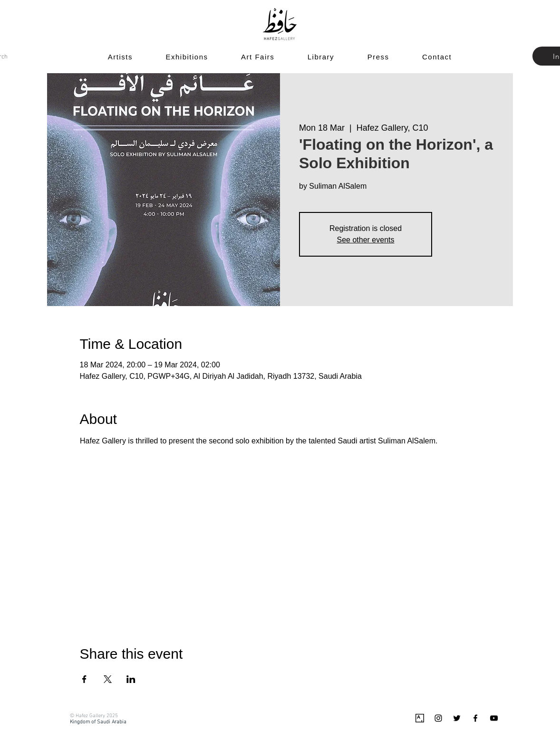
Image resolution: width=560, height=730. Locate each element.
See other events (366, 240)
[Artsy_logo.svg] (420, 718)
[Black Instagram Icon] (438, 718)
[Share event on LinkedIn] (131, 679)
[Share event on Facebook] (84, 679)
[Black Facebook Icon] (475, 718)
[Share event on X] (108, 679)
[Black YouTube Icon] (494, 718)
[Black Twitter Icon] (457, 718)
